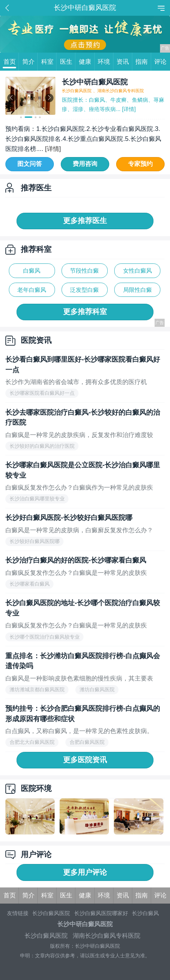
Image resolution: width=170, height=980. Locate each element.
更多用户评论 (85, 872)
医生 (68, 62)
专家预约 (140, 164)
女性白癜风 (137, 271)
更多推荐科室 (85, 312)
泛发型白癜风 (84, 292)
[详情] (128, 109)
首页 (11, 62)
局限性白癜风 (137, 292)
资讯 (124, 62)
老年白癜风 (32, 290)
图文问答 (30, 164)
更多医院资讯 (85, 760)
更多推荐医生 (85, 221)
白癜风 (32, 271)
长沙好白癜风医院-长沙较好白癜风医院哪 (69, 518)
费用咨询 (85, 164)
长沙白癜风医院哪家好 (101, 913)
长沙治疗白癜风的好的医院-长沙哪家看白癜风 (76, 560)
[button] (21, 117)
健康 (87, 62)
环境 (106, 62)
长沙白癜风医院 (51, 913)
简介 (30, 62)
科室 (49, 62)
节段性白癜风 (84, 272)
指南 (143, 62)
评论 (160, 61)
